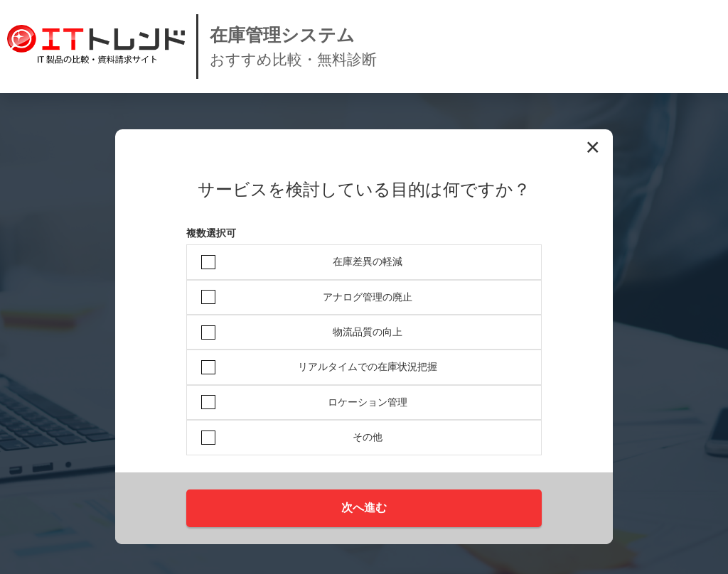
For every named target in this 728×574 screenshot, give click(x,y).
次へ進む (364, 508)
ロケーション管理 (368, 402)
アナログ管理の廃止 (368, 297)
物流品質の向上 (368, 332)
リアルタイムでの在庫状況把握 (368, 367)
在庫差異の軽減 (368, 261)
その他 (368, 437)
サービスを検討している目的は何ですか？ (364, 190)
